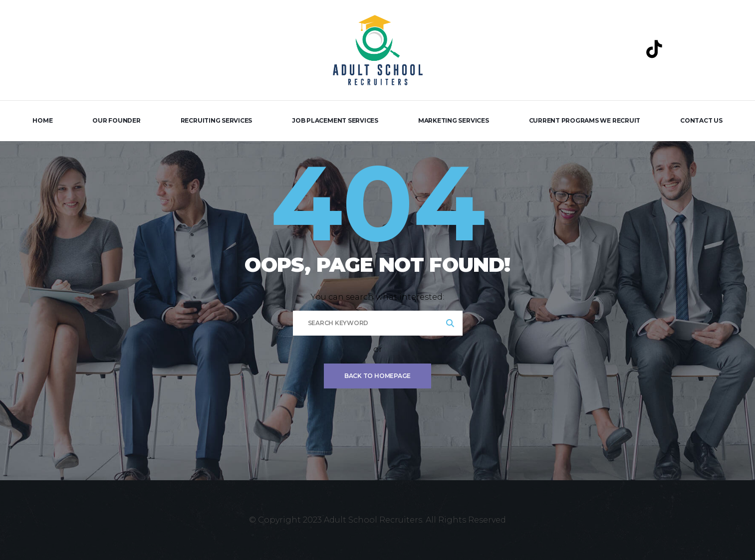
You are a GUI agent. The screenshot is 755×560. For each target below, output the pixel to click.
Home (42, 120)
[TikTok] (654, 49)
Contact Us (701, 120)
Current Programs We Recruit (585, 120)
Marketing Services (454, 120)
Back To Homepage (377, 376)
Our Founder (116, 120)
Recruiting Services (216, 120)
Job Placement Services (335, 120)
